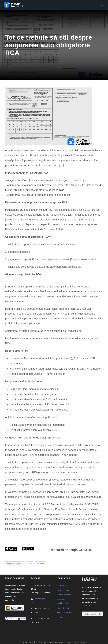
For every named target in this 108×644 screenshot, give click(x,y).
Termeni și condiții (64, 595)
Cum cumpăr (62, 585)
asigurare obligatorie (15, 564)
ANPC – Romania (64, 612)
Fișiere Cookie (63, 608)
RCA (30, 564)
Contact (60, 617)
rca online (40, 564)
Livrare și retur (63, 590)
